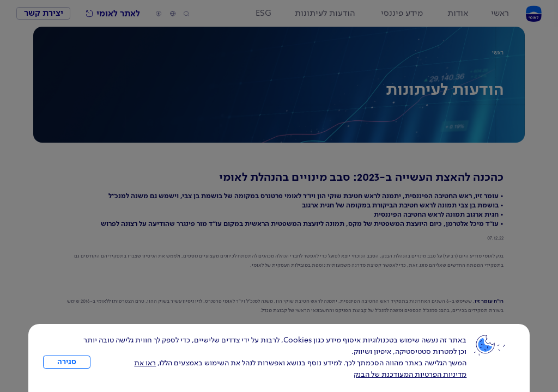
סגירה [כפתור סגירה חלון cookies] (67, 362)
